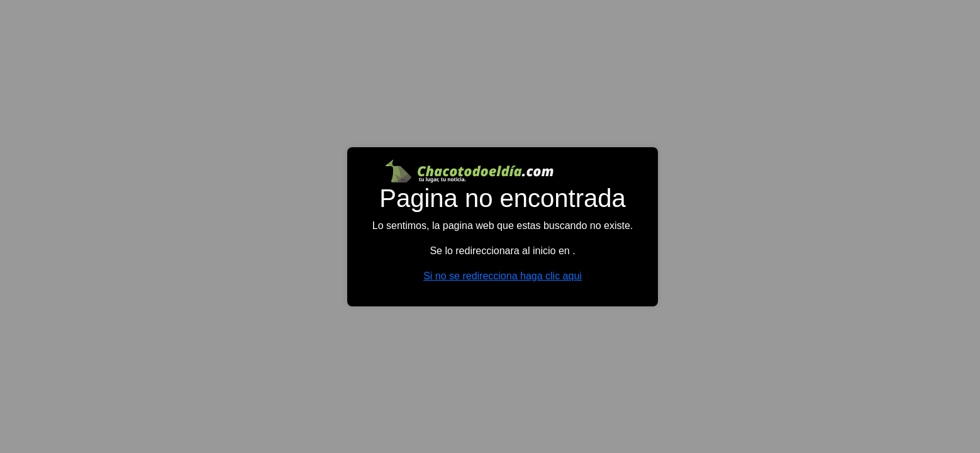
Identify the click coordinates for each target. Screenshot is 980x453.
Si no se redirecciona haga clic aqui (503, 276)
